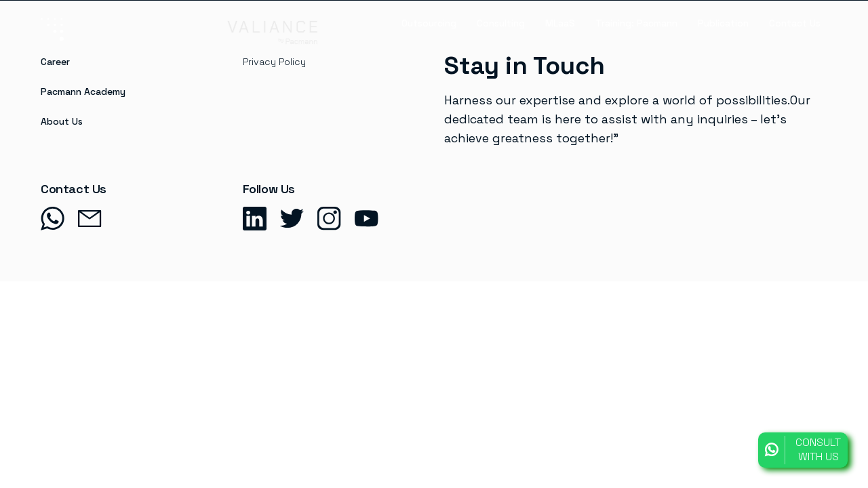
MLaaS (560, 23)
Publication (723, 23)
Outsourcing (429, 23)
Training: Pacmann (636, 23)
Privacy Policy (274, 62)
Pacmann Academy (83, 91)
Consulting (501, 23)
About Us (62, 121)
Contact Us (795, 23)
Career (55, 62)
